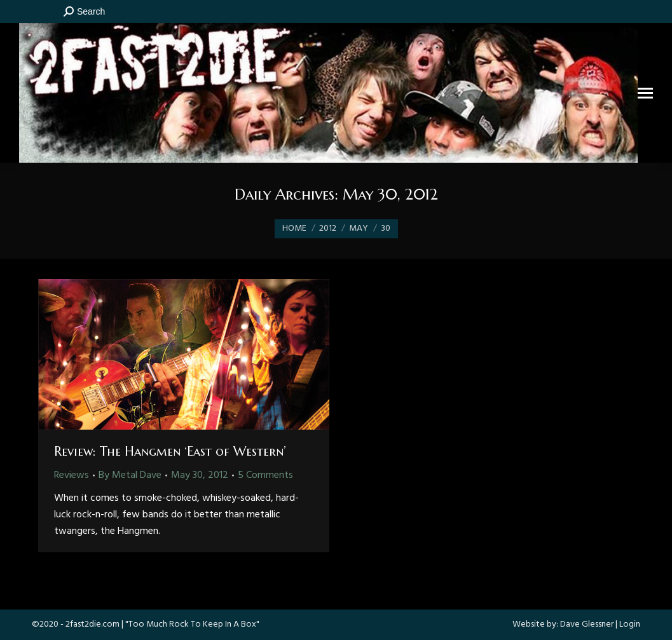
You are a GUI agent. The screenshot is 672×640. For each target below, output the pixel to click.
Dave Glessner (587, 624)
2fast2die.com (93, 624)
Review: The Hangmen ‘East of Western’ (170, 452)
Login (630, 624)
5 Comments (265, 475)
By (130, 475)
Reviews (72, 475)
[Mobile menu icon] (645, 93)
